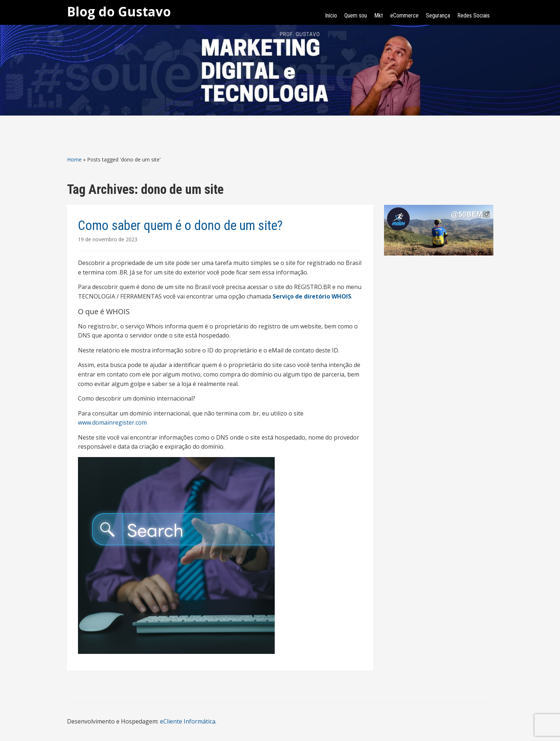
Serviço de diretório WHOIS (312, 296)
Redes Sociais (473, 15)
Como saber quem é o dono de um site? (180, 226)
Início (331, 15)
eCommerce (404, 15)
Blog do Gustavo (119, 11)
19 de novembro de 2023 (108, 239)
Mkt (379, 15)
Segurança (438, 15)
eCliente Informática (188, 721)
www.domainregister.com (112, 422)
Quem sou (356, 15)
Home (74, 159)
